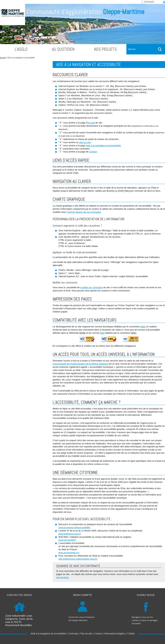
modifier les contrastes (91, 287)
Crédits (131, 634)
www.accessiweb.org (69, 553)
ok (160, 49)
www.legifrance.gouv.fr (70, 534)
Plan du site (86, 634)
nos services (62, 577)
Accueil (3, 58)
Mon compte (83, 595)
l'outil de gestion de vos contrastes (84, 212)
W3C (143, 327)
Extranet (149, 2)
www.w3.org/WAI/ (67, 540)
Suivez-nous (146, 595)
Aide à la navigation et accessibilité (103, 146)
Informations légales (115, 634)
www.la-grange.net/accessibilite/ (74, 527)
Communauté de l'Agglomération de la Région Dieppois (80, 364)
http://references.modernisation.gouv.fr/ (78, 559)
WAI (102, 333)
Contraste (73, 634)
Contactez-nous (19, 595)
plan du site (85, 142)
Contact (93, 152)
